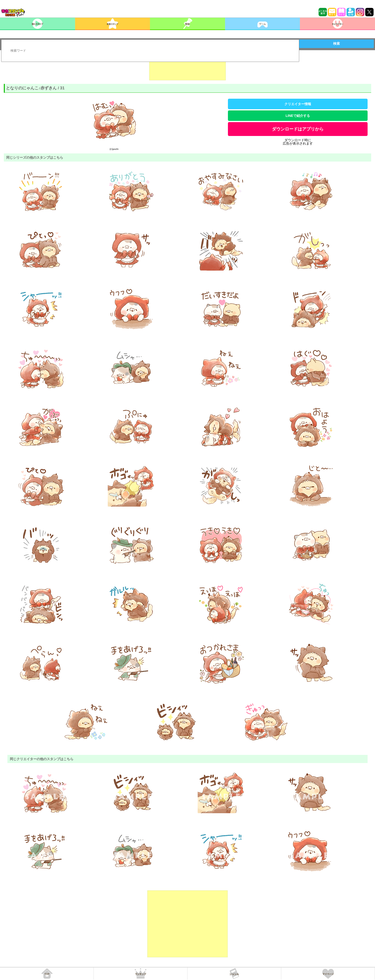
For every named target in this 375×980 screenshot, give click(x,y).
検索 (336, 43)
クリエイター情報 (298, 104)
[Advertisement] (187, 68)
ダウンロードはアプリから (298, 129)
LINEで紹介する (298, 116)
